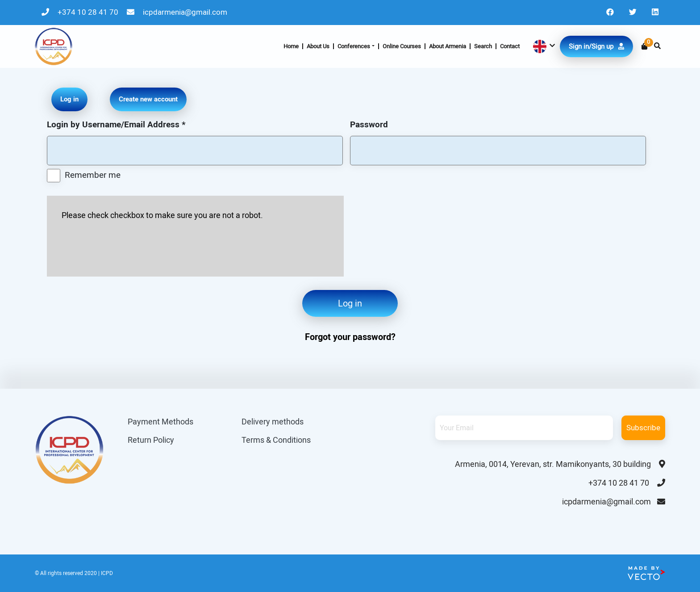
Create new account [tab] (148, 99)
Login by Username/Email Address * (116, 124)
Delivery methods (273, 422)
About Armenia (448, 46)
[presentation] (129, 246)
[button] (543, 46)
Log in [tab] (69, 99)
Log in (350, 303)
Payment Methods (160, 422)
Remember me (93, 175)
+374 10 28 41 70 (81, 12)
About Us (318, 46)
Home (291, 46)
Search (483, 46)
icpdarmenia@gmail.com (177, 12)
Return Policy (151, 440)
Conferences (354, 46)
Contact (510, 46)
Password (369, 124)
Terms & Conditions (276, 440)
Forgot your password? (350, 337)
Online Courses (402, 46)
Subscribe (643, 428)
